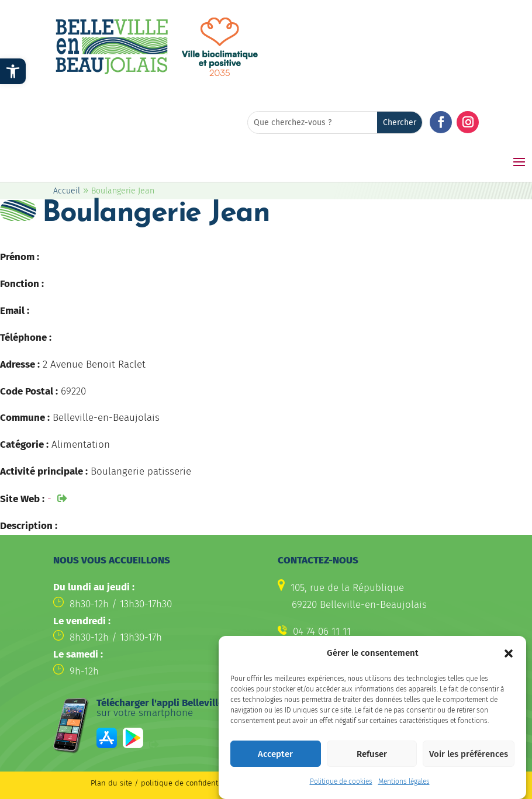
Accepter (275, 758)
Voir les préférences (469, 758)
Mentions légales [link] (404, 786)
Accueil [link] (67, 191)
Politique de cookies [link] (341, 786)
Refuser (372, 758)
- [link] (49, 499)
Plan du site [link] (111, 783)
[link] (13, 71)
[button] (509, 658)
